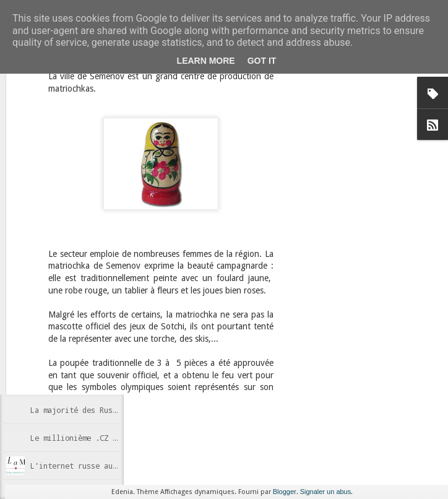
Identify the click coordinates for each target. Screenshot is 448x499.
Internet (235, 356)
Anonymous (218, 340)
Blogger (285, 492)
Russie (268, 356)
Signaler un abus (326, 492)
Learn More (206, 61)
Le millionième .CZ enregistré (93, 438)
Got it (262, 61)
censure (200, 356)
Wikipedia (218, 366)
